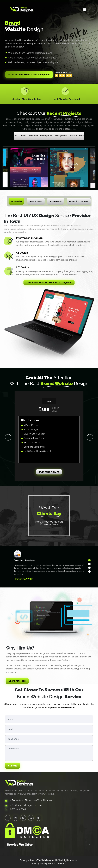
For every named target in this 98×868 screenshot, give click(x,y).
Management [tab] (61, 136)
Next (90, 437)
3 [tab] (89, 568)
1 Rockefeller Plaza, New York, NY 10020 (32, 801)
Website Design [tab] (36, 201)
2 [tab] (89, 564)
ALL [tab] (17, 136)
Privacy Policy (39, 864)
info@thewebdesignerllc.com (26, 805)
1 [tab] (89, 560)
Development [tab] (46, 136)
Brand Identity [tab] (56, 201)
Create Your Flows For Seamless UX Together (49, 283)
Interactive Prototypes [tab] (79, 201)
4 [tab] (89, 572)
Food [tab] (81, 136)
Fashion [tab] (73, 136)
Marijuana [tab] (33, 136)
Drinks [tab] (24, 136)
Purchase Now (49, 472)
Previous (8, 437)
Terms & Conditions (57, 864)
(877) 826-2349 (18, 809)
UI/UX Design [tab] (16, 201)
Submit (12, 766)
